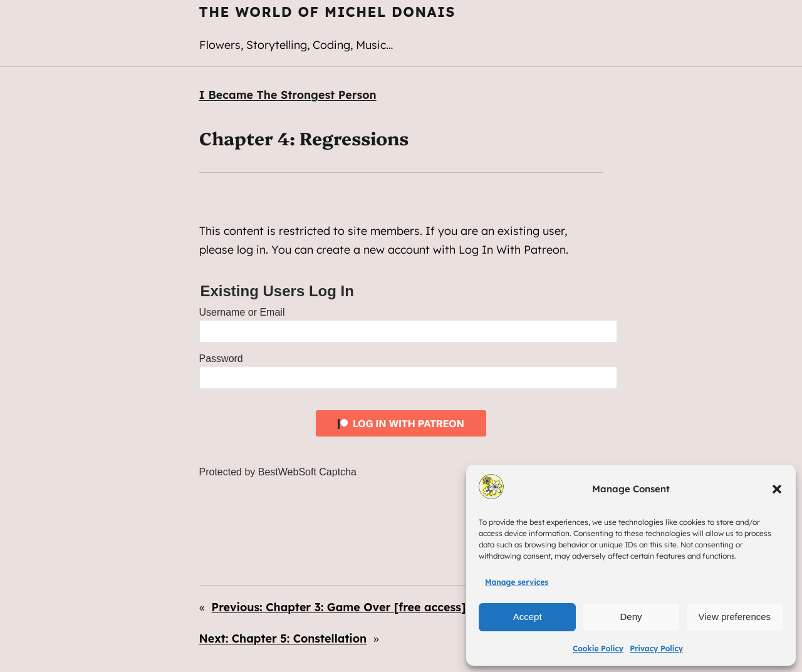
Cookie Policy (598, 649)
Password (221, 359)
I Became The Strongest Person (288, 95)
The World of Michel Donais (327, 12)
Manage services (517, 582)
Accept (528, 617)
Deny (631, 617)
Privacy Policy (656, 649)
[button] (777, 489)
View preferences (735, 617)
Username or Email (242, 312)
